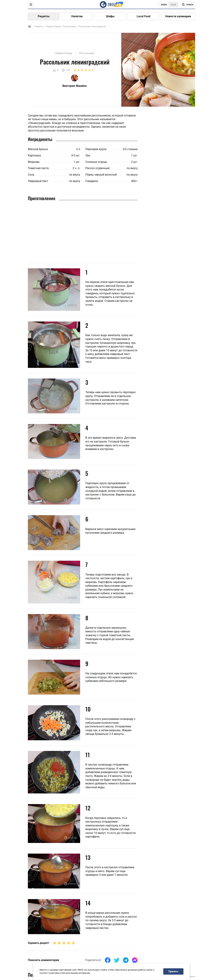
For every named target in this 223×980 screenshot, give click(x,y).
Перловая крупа (96, 149)
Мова (164, 5)
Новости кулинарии (178, 16)
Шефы (110, 16)
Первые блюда (53, 27)
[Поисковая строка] (188, 5)
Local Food (144, 16)
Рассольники (70, 27)
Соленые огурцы (96, 162)
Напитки (77, 16)
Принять (173, 971)
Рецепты (44, 16)
